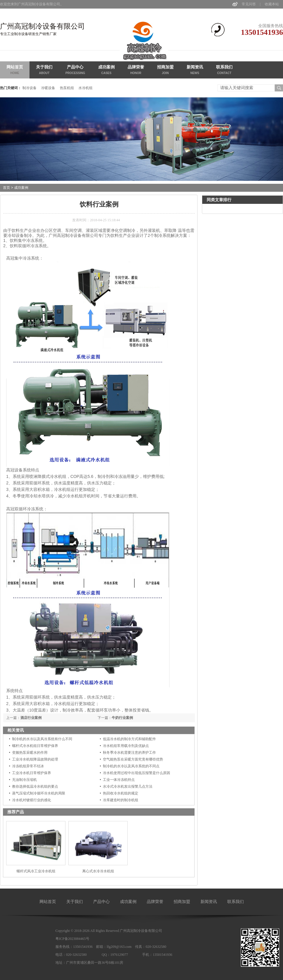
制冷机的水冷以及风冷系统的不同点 (131, 766)
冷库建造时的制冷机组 (121, 800)
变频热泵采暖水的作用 (30, 753)
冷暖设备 (48, 88)
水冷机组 (85, 88)
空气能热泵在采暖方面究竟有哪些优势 (133, 759)
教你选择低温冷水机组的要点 (35, 786)
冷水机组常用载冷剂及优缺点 (126, 746)
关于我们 (44, 71)
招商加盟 (165, 71)
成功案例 (106, 71)
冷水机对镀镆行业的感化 (32, 800)
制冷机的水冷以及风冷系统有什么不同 (42, 739)
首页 (6, 188)
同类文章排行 (219, 200)
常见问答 (249, 4)
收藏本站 (272, 4)
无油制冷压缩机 (24, 780)
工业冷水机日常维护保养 (32, 773)
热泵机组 (67, 88)
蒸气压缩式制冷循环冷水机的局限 (39, 793)
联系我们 (224, 71)
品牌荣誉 (136, 71)
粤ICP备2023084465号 (72, 939)
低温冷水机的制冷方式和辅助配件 (129, 739)
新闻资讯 (195, 71)
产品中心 (75, 71)
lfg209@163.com (119, 947)
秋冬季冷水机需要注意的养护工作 (129, 753)
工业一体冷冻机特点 (119, 780)
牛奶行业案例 (122, 718)
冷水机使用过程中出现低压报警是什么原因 (136, 773)
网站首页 (15, 71)
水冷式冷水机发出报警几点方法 (128, 786)
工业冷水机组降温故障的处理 (35, 759)
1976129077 (119, 955)
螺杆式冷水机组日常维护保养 (35, 746)
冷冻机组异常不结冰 (28, 766)
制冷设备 (29, 88)
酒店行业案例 (31, 718)
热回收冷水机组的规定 (121, 793)
